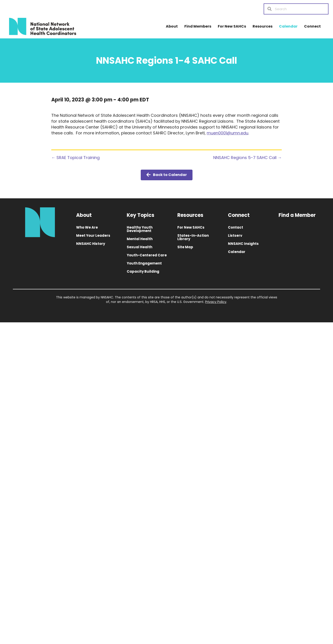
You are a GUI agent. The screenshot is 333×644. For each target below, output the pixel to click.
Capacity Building (143, 271)
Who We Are (87, 227)
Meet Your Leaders (93, 235)
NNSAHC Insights (243, 244)
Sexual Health (140, 247)
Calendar (288, 26)
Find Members (198, 26)
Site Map (185, 247)
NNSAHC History (91, 244)
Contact (236, 227)
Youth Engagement (144, 263)
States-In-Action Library (193, 237)
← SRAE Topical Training (75, 158)
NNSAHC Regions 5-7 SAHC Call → (247, 158)
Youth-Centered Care (147, 255)
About (172, 26)
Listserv (235, 235)
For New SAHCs (232, 26)
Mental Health (140, 239)
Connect (312, 26)
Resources (263, 26)
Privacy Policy (216, 302)
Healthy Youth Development (140, 229)
